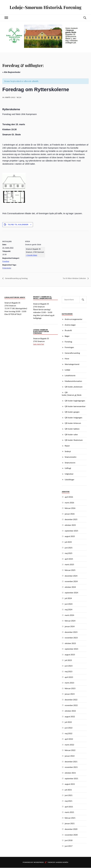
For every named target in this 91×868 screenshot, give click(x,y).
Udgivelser (69, 474)
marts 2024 (69, 615)
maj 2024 (68, 610)
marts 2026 (69, 503)
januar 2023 (70, 694)
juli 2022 (68, 722)
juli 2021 (68, 790)
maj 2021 (68, 801)
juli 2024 (68, 598)
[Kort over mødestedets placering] (60, 247)
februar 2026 (70, 508)
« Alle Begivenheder (11, 72)
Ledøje (67, 370)
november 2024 (71, 581)
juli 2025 (68, 542)
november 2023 (71, 638)
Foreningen (69, 347)
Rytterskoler (7, 268)
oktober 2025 (70, 525)
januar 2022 (70, 756)
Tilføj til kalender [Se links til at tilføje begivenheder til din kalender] (18, 225)
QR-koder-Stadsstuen (74, 440)
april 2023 (69, 677)
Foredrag (6, 261)
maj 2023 (68, 672)
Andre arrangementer (74, 319)
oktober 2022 (70, 711)
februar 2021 (70, 818)
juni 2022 (69, 728)
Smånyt (68, 451)
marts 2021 (69, 812)
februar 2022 (70, 750)
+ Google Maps (31, 255)
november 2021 (71, 767)
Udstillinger (69, 480)
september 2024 (71, 593)
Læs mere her (39, 344)
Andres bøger (70, 325)
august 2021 (70, 784)
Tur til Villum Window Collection (73, 278)
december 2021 (71, 762)
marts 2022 (69, 745)
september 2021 (71, 779)
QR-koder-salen (71, 435)
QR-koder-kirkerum (73, 423)
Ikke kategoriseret (72, 364)
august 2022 (70, 717)
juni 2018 (69, 840)
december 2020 (71, 829)
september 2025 (71, 531)
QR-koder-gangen (72, 412)
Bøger (67, 336)
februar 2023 (70, 688)
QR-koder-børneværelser (75, 406)
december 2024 (71, 576)
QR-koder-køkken (72, 429)
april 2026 (69, 497)
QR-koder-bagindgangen (75, 401)
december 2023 (71, 632)
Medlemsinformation (73, 381)
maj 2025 (68, 553)
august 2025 (70, 536)
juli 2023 (68, 660)
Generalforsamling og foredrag (18, 278)
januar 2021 (70, 824)
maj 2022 (68, 733)
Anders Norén (62, 863)
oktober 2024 (70, 587)
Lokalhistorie (70, 376)
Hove (67, 359)
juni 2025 (69, 548)
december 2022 (71, 700)
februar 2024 (70, 621)
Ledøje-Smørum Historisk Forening (46, 7)
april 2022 (69, 739)
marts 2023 (69, 683)
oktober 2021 (70, 773)
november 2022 (71, 705)
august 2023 (70, 655)
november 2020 (71, 835)
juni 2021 (69, 795)
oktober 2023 (70, 643)
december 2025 (71, 520)
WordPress (39, 863)
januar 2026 (70, 514)
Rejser (67, 446)
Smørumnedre (71, 457)
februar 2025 (70, 570)
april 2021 (69, 807)
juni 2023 (69, 666)
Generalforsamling (72, 353)
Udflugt (68, 468)
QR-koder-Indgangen (73, 418)
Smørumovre (70, 463)
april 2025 (69, 559)
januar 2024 (70, 626)
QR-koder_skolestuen (74, 387)
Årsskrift (68, 330)
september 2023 (71, 649)
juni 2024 (69, 604)
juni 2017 (69, 846)
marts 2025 (69, 565)
